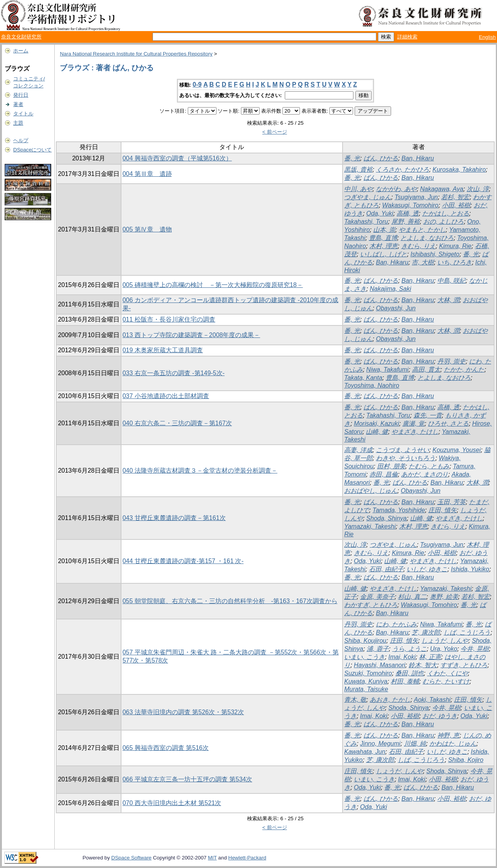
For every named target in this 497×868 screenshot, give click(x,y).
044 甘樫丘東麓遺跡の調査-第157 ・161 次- (183, 561)
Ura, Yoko (444, 649)
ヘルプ (21, 140)
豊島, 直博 (383, 238)
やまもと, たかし (422, 230)
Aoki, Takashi (432, 700)
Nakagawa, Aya (442, 189)
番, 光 (352, 158)
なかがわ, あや (396, 189)
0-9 (197, 84)
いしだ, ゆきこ (427, 569)
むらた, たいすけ (446, 681)
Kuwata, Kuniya (366, 681)
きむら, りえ (418, 246)
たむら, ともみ (429, 466)
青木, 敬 (355, 700)
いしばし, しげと (384, 254)
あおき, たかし (390, 700)
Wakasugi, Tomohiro (410, 205)
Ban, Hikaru (418, 158)
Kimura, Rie (455, 246)
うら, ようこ (410, 649)
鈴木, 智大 (423, 665)
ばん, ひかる (381, 158)
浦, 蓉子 (378, 649)
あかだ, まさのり (425, 474)
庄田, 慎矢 (442, 510)
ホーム (21, 51)
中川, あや (358, 189)
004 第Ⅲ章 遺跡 (147, 174)
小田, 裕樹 (456, 205)
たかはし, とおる (446, 213)
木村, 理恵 (384, 246)
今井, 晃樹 (475, 649)
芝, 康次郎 (426, 632)
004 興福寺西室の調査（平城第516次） (177, 158)
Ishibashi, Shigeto (435, 254)
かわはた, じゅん (453, 744)
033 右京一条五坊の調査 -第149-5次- (174, 373)
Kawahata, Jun (365, 752)
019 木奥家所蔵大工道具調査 (163, 350)
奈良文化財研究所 (21, 37)
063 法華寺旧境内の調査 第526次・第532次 (183, 712)
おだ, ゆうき (440, 716)
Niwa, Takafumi (387, 370)
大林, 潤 (448, 300)
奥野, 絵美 (444, 597)
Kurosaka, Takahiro (459, 170)
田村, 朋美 (391, 466)
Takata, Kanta (363, 378)
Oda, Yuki (380, 213)
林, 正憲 (430, 657)
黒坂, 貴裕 (358, 170)
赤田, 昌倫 (384, 474)
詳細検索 (407, 37)
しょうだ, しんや (445, 641)
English (487, 37)
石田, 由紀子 (386, 569)
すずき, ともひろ (464, 665)
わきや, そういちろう (406, 458)
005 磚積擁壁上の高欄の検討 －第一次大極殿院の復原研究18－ (213, 285)
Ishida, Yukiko (470, 569)
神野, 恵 (448, 735)
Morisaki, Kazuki (376, 424)
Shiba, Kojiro (466, 760)
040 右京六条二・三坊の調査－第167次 (177, 423)
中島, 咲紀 (451, 281)
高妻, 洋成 (358, 450)
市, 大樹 (423, 262)
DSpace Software (132, 858)
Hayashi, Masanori (380, 665)
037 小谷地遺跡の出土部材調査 (166, 396)
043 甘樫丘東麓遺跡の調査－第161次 (174, 518)
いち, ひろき (455, 262)
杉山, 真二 (412, 597)
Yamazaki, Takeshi (370, 526)
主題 (18, 123)
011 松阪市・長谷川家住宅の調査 (169, 319)
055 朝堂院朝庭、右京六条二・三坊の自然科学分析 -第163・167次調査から (230, 601)
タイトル (23, 114)
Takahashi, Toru (366, 222)
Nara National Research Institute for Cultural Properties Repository (136, 54)
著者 (18, 104)
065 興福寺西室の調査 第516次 (166, 748)
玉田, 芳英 (451, 502)
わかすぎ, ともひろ (371, 605)
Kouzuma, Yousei (457, 450)
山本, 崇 (384, 230)
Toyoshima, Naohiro (372, 385)
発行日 (21, 95)
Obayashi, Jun (396, 308)
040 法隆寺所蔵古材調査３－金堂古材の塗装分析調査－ (200, 471)
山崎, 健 (377, 432)
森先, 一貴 (428, 415)
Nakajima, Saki (390, 289)
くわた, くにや (448, 673)
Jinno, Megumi (380, 744)
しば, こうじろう (467, 632)
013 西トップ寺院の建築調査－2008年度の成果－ (191, 335)
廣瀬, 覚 (413, 424)
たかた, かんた (464, 370)
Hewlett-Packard (247, 858)
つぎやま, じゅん (368, 197)
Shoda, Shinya (386, 518)
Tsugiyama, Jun (416, 197)
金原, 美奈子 (377, 597)
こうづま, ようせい (403, 450)
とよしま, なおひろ (427, 238)
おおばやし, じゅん (371, 491)
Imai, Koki (402, 657)
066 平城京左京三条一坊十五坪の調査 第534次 (187, 779)
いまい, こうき (365, 657)
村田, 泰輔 (405, 681)
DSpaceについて (32, 150)
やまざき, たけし (415, 432)
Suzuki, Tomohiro (368, 673)
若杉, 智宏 (455, 197)
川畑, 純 (415, 744)
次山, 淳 (478, 189)
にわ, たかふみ (396, 624)
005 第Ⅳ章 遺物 (147, 229)
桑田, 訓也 (410, 673)
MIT (212, 858)
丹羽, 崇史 (451, 361)
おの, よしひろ (444, 222)
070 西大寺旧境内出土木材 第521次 (172, 803)
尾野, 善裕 (406, 222)
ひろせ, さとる (448, 424)
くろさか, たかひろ (403, 170)
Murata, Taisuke (366, 689)
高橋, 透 (408, 213)
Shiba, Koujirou (365, 641)
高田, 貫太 (426, 370)
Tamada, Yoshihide (399, 510)
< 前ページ (275, 132)
